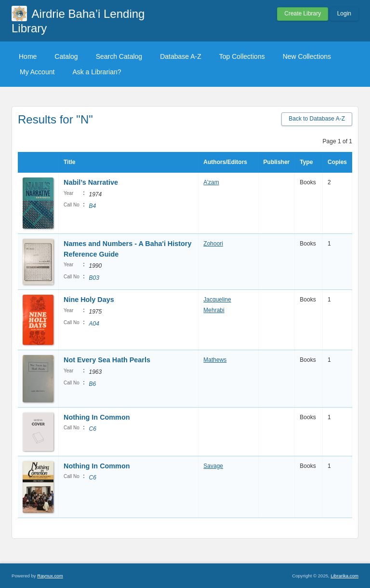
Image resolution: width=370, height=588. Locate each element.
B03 (94, 278)
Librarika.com (344, 576)
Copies (337, 162)
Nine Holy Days (89, 300)
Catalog (66, 56)
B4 (92, 206)
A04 (94, 324)
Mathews (215, 360)
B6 (92, 384)
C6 (92, 429)
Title (69, 162)
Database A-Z (181, 56)
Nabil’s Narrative (91, 182)
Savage (213, 466)
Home (28, 56)
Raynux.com (50, 576)
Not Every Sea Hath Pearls (107, 360)
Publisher (277, 162)
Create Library (303, 14)
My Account (37, 72)
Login (344, 14)
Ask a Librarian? (97, 72)
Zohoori (213, 244)
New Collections (307, 56)
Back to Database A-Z (317, 119)
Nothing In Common (97, 417)
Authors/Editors (225, 162)
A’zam (211, 182)
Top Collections (242, 56)
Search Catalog (119, 56)
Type (306, 162)
